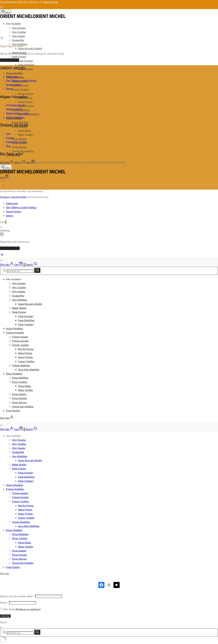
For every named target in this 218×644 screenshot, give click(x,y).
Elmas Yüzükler (20, 382)
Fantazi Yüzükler (26, 106)
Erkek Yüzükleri (26, 69)
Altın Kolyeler (19, 28)
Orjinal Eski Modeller (23, 407)
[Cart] (5, 178)
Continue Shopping (10, 248)
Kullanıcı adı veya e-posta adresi (17, 596)
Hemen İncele (51, 2)
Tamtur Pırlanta (25, 102)
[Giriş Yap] (7, 265)
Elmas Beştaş (25, 131)
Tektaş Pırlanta (25, 353)
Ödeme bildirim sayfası (18, 113)
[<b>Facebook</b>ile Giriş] (101, 585)
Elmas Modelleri (14, 374)
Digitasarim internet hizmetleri (13, 197)
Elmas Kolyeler (19, 398)
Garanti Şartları (14, 85)
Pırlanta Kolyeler (20, 341)
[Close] (1, 7)
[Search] (31, 265)
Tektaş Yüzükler (26, 135)
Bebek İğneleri (19, 308)
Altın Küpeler (19, 36)
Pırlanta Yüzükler (20, 89)
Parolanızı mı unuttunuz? (28, 609)
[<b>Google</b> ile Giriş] (109, 585)
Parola (4, 603)
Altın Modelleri (14, 24)
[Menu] (6, 12)
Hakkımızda (12, 76)
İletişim (10, 89)
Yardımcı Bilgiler (14, 109)
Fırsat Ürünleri (13, 411)
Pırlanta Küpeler (20, 337)
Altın (8, 134)
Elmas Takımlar (19, 147)
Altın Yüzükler (19, 32)
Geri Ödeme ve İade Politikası (21, 81)
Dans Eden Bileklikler (29, 370)
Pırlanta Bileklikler (21, 366)
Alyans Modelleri (15, 73)
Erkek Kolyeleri (26, 61)
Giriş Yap (5, 616)
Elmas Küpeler (19, 139)
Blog (8, 146)
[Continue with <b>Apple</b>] (116, 585)
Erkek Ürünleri (19, 57)
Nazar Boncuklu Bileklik (30, 49)
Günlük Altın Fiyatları (17, 142)
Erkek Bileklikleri (26, 65)
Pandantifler (18, 40)
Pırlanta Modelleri (15, 333)
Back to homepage (10, 60)
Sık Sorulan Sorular (16, 105)
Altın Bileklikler (20, 300)
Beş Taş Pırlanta (26, 94)
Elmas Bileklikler (20, 378)
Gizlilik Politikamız (15, 117)
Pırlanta (10, 138)
